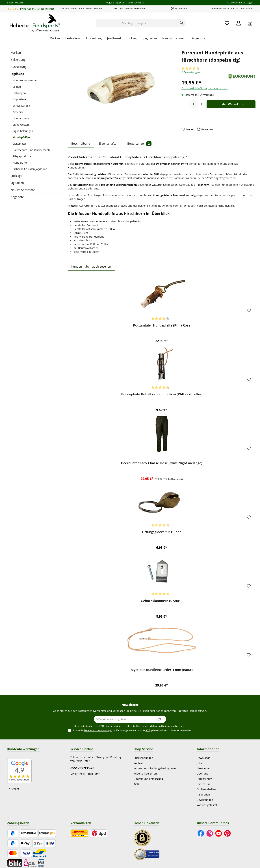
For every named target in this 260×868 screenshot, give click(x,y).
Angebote (17, 197)
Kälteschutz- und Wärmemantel (32, 150)
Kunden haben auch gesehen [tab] (91, 266)
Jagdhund (18, 74)
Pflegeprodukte (22, 156)
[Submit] (159, 719)
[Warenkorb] (249, 23)
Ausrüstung (19, 67)
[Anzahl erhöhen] (202, 104)
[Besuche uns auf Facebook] (201, 833)
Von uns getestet (207, 805)
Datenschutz (204, 779)
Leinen (17, 87)
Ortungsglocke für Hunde (162, 532)
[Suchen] (182, 23)
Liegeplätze (20, 144)
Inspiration (203, 795)
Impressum (204, 784)
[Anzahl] (193, 104)
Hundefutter (20, 163)
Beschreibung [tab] (81, 144)
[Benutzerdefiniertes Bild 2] (147, 854)
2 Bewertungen (191, 72)
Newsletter (203, 768)
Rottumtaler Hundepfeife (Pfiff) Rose (162, 325)
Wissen (19, 3)
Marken (16, 53)
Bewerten (207, 129)
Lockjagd (17, 176)
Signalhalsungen (23, 131)
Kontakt (138, 763)
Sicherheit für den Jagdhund (30, 169)
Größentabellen (206, 789)
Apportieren (20, 99)
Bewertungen (205, 800)
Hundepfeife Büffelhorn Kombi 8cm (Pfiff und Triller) (162, 394)
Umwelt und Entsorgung (148, 779)
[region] (121, 88)
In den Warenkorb (231, 104)
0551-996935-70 (82, 768)
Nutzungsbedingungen (174, 726)
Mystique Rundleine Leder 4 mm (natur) (162, 670)
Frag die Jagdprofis (116, 3)
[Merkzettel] (227, 23)
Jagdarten (17, 183)
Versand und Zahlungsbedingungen (155, 768)
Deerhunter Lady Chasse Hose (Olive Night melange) (162, 463)
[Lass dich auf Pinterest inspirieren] (227, 833)
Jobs (199, 763)
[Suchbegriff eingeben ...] (137, 23)
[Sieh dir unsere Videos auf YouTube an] (219, 833)
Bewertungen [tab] (139, 144)
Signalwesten (21, 125)
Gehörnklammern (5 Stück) (162, 601)
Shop (10, 3)
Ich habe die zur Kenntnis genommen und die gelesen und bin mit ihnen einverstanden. (132, 730)
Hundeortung (21, 118)
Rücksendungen (143, 758)
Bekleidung (18, 60)
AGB (148, 730)
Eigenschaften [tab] (109, 144)
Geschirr (18, 112)
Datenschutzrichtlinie (147, 726)
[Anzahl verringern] (185, 104)
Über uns (202, 774)
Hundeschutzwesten (25, 80)
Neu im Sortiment (23, 190)
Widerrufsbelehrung (146, 774)
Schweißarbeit (21, 106)
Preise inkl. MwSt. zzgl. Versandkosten (204, 88)
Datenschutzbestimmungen (98, 730)
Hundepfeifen (21, 137)
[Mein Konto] (239, 23)
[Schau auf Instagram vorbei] (210, 833)
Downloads (203, 758)
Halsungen (19, 93)
